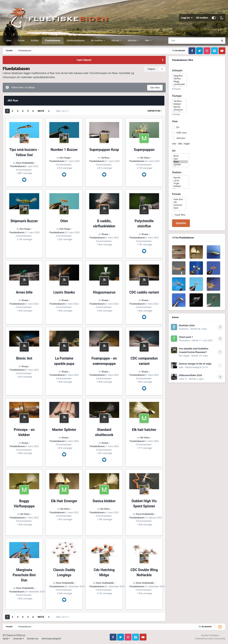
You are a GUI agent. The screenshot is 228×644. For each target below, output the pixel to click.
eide (181, 367)
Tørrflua (105, 158)
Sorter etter (155, 111)
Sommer (179, 205)
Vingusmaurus (104, 292)
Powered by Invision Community (210, 639)
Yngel (181, 183)
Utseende (18, 639)
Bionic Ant (24, 358)
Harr (180, 159)
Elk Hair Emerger (64, 501)
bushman (184, 329)
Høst (179, 208)
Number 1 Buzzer (64, 150)
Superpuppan (144, 150)
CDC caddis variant (144, 292)
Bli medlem (202, 18)
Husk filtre (180, 215)
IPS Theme (8, 635)
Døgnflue (179, 76)
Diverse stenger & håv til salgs (195, 364)
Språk (6, 639)
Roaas (105, 234)
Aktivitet (132, 40)
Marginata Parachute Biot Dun (24, 575)
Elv (178, 127)
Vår (179, 202)
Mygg (179, 81)
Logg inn (187, 18)
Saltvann (181, 138)
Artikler (35, 40)
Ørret (180, 156)
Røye (180, 162)
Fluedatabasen (53, 40)
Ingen (187, 144)
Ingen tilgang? (84, 60)
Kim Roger (65, 158)
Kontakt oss (33, 639)
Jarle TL (183, 379)
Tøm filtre (155, 88)
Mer (147, 40)
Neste (41, 111)
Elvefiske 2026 (187, 325)
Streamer (179, 110)
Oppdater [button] (181, 223)
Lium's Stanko (64, 292)
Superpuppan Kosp (104, 150)
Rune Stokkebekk (25, 163)
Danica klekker (104, 501)
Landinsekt (179, 84)
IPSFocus (21, 635)
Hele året (179, 199)
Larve (181, 181)
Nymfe (179, 107)
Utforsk (116, 40)
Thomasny (184, 340)
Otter (64, 221)
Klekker (179, 104)
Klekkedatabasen (76, 40)
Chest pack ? (186, 337)
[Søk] (188, 41)
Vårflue (179, 79)
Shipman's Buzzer (24, 221)
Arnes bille (24, 292)
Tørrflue (179, 101)
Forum (21, 40)
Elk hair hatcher (144, 430)
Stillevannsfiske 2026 (190, 375)
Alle (180, 144)
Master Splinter (64, 430)
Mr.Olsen (145, 158)
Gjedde (180, 165)
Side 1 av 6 (62, 111)
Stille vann (182, 133)
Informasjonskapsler (51, 639)
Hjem (9, 40)
